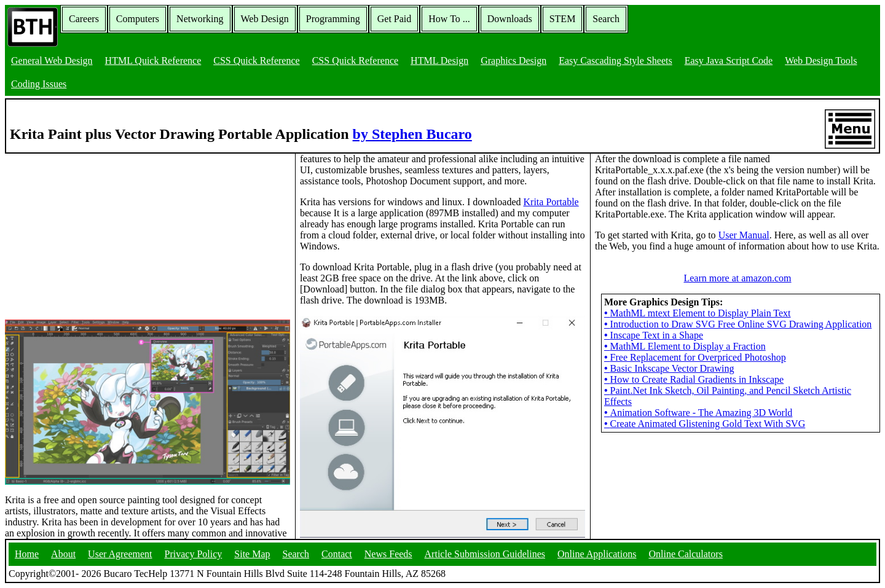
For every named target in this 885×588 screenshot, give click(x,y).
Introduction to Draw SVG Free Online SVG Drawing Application (738, 324)
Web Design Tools (821, 61)
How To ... (449, 19)
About (63, 554)
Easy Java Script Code (729, 61)
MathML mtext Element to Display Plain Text (698, 313)
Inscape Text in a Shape (654, 335)
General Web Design (52, 61)
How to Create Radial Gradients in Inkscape (694, 379)
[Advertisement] (97, 230)
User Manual (744, 235)
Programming (333, 19)
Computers (138, 19)
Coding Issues (39, 84)
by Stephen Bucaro (412, 134)
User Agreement (120, 554)
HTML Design (439, 61)
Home (27, 554)
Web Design (265, 19)
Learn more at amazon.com (737, 278)
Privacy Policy (194, 554)
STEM (563, 19)
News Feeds (388, 554)
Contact (337, 554)
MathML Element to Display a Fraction (685, 346)
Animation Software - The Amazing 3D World (698, 413)
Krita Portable (551, 202)
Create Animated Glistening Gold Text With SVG (705, 424)
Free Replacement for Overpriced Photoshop (695, 357)
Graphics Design (513, 61)
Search (606, 19)
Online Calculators (685, 554)
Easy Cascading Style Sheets (615, 61)
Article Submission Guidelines (485, 554)
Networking (200, 19)
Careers (84, 19)
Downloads (510, 19)
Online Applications (597, 554)
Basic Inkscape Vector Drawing (669, 368)
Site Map (252, 554)
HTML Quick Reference (153, 61)
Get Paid (395, 19)
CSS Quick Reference (256, 61)
